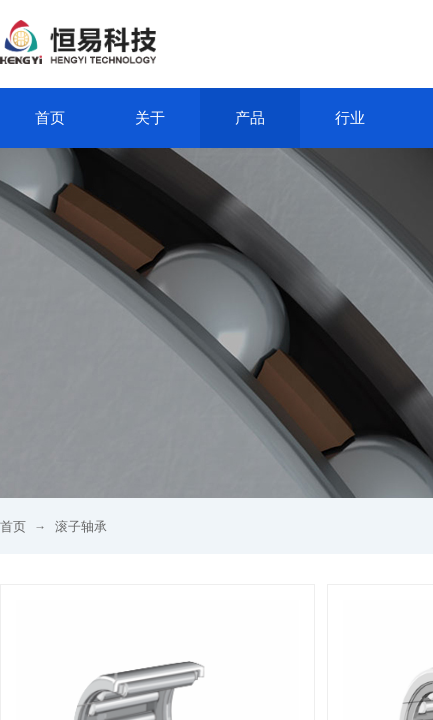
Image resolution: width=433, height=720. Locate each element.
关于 (150, 118)
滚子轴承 (81, 526)
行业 (350, 118)
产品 (250, 118)
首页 (50, 118)
